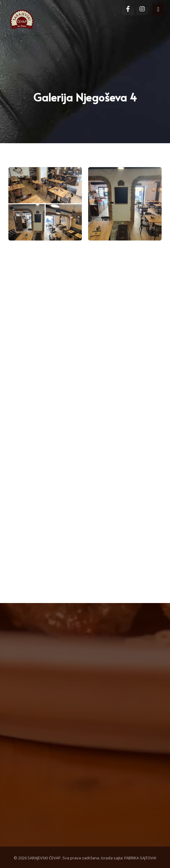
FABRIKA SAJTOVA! (140, 858)
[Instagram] (142, 10)
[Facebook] (128, 10)
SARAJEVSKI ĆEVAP (44, 858)
